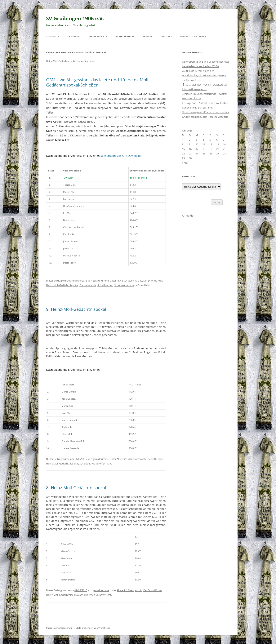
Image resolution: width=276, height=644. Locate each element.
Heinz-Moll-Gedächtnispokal (62, 285)
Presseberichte (98, 36)
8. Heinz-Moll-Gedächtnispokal (76, 487)
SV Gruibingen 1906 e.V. (75, 18)
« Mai (185, 163)
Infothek (166, 36)
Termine (148, 36)
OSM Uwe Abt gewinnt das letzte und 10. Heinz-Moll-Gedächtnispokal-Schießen (98, 82)
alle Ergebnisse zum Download (121, 156)
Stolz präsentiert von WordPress (93, 628)
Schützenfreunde (124, 285)
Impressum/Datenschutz (196, 36)
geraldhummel (101, 281)
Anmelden (189, 216)
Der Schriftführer (153, 281)
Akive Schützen (125, 281)
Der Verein (74, 36)
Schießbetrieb (125, 36)
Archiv (139, 281)
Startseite (53, 36)
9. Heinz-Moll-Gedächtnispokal (76, 309)
